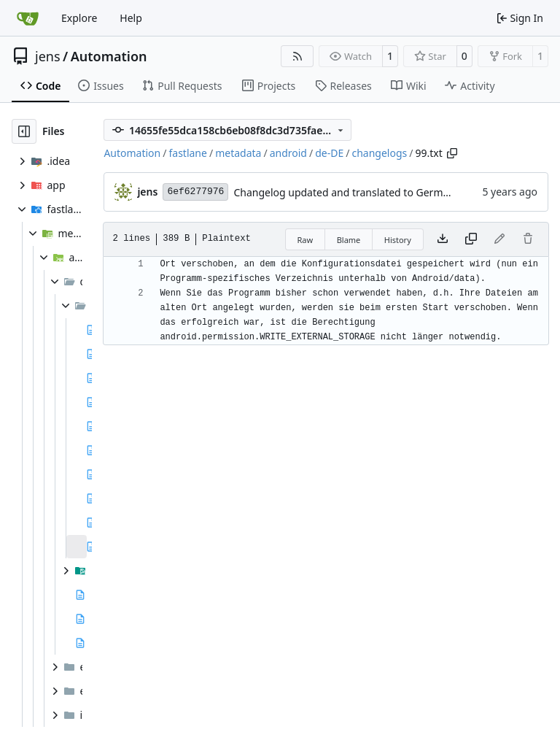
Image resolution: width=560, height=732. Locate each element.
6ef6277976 (195, 192)
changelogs (379, 153)
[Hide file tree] (24, 131)
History (398, 240)
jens (48, 56)
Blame (349, 240)
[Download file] (443, 239)
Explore (79, 18)
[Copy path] (452, 153)
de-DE (329, 153)
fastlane (187, 153)
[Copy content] (471, 239)
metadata (238, 153)
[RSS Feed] (297, 56)
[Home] (28, 18)
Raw (306, 240)
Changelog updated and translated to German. (345, 192)
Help (131, 18)
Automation (109, 56)
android (288, 153)
